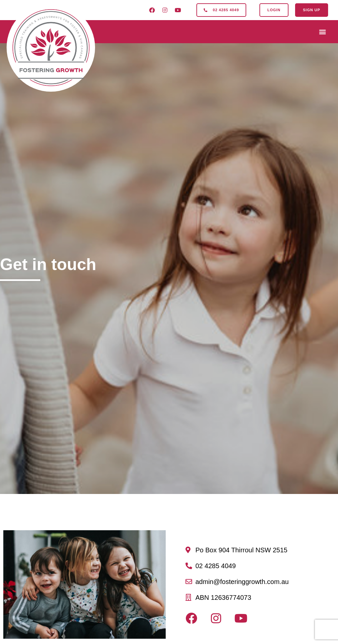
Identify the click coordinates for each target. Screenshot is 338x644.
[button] (323, 32)
